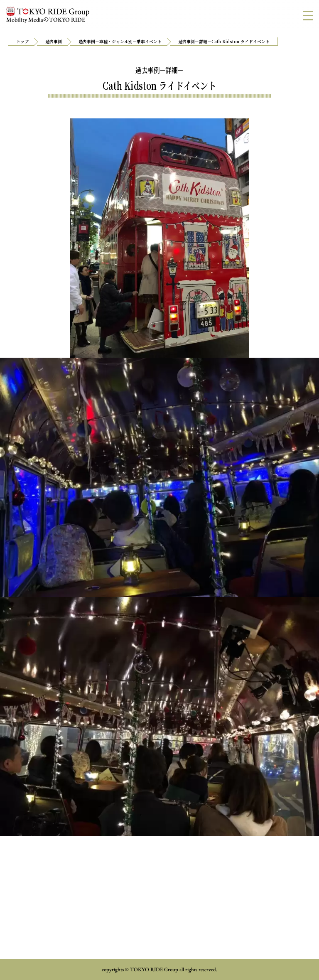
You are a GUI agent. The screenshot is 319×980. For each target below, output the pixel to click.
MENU (311, 15)
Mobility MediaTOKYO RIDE (48, 15)
